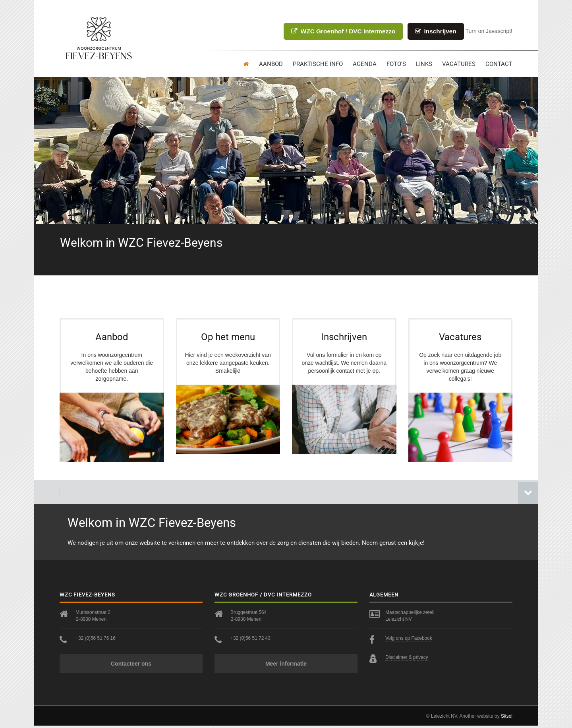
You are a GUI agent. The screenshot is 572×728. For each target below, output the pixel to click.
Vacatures (459, 64)
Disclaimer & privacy (407, 660)
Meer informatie (286, 666)
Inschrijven (436, 31)
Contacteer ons (131, 666)
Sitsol (507, 718)
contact (499, 64)
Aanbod (271, 64)
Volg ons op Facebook (409, 641)
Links (424, 64)
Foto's (396, 64)
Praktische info (318, 64)
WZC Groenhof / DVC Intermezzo (343, 31)
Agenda (365, 64)
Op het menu (228, 336)
